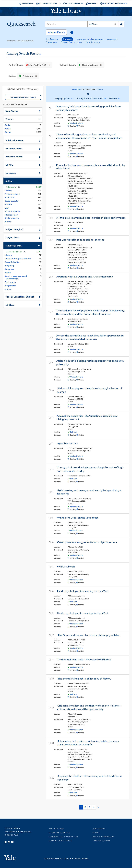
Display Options (63, 98)
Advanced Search (56, 32)
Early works (10, 282)
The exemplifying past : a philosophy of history (84, 679)
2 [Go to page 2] (85, 807)
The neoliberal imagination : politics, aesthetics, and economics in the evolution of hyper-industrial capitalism (89, 136)
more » (8, 222)
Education (10, 197)
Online (8, 132)
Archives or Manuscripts (90, 39)
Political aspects (12, 211)
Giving (96, 833)
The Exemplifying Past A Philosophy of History (84, 660)
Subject (9, 181)
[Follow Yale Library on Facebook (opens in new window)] (6, 842)
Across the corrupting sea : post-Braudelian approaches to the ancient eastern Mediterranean (90, 337)
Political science (12, 194)
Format (9, 119)
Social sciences (12, 218)
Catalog (67, 39)
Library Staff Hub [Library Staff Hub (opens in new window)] (101, 840)
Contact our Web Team (60, 840)
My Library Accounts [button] (113, 3)
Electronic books (88, 65)
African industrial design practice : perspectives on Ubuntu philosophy (90, 363)
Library (9, 165)
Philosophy (26, 76)
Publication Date (14, 140)
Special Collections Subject (20, 297)
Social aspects (11, 201)
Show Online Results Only (23, 97)
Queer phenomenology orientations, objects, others (87, 542)
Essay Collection (12, 262)
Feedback (92, 3)
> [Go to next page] (98, 807)
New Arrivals (93, 42)
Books (8, 129)
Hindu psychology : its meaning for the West (83, 591)
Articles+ (112, 39)
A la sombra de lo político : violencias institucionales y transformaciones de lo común (88, 743)
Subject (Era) (12, 237)
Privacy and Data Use (103, 837)
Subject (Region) (14, 229)
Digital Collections (71, 42)
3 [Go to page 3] (90, 807)
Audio (8, 125)
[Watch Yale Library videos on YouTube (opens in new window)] (12, 842)
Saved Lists (26, 3)
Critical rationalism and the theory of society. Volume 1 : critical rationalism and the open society (89, 707)
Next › (100, 90)
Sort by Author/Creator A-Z (90, 98)
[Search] (66, 24)
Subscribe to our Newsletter (63, 837)
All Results (52, 39)
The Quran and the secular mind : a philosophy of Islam (89, 635)
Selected (113, 98)
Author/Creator (14, 148)
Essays (8, 272)
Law (7, 208)
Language (11, 173)
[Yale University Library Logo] (66, 11)
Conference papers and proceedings (16, 277)
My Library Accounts (59, 833)
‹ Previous (88, 90)
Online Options (77, 123)
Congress (9, 269)
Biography (10, 266)
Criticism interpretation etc (18, 259)
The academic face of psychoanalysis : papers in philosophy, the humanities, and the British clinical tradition (90, 312)
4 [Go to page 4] (94, 807)
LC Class (10, 305)
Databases (51, 42)
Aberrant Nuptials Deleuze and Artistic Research (85, 277)
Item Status (12, 111)
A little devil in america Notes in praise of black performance (91, 218)
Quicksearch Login (47, 3)
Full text (74, 432)
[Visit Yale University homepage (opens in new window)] (10, 857)
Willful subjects (66, 567)
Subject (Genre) (14, 246)
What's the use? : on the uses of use (78, 518)
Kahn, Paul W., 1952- (36, 65)
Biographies (10, 286)
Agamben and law (68, 443)
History (8, 191)
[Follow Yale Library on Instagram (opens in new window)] (9, 842)
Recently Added (14, 156)
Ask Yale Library (73, 3)
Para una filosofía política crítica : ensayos (80, 240)
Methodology (11, 215)
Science (8, 204)
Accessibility (99, 829)
